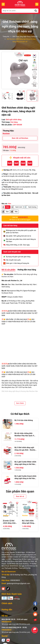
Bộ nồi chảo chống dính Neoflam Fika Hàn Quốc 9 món (24, 435)
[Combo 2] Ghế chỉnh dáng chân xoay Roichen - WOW (9, 522)
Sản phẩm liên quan (20, 491)
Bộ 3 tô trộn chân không (24, 420)
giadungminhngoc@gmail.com (18, 583)
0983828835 (15, 580)
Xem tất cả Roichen (20, 138)
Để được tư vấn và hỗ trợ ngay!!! (20, 218)
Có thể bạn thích (20, 414)
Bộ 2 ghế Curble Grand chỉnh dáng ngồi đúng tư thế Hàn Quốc (25, 477)
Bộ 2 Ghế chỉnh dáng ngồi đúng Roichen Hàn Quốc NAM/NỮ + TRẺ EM (29, 522)
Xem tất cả (20, 496)
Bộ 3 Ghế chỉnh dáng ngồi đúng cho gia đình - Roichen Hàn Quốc (25, 449)
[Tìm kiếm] (36, 11)
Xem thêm (20, 403)
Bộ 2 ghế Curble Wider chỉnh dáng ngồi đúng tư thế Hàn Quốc (25, 463)
